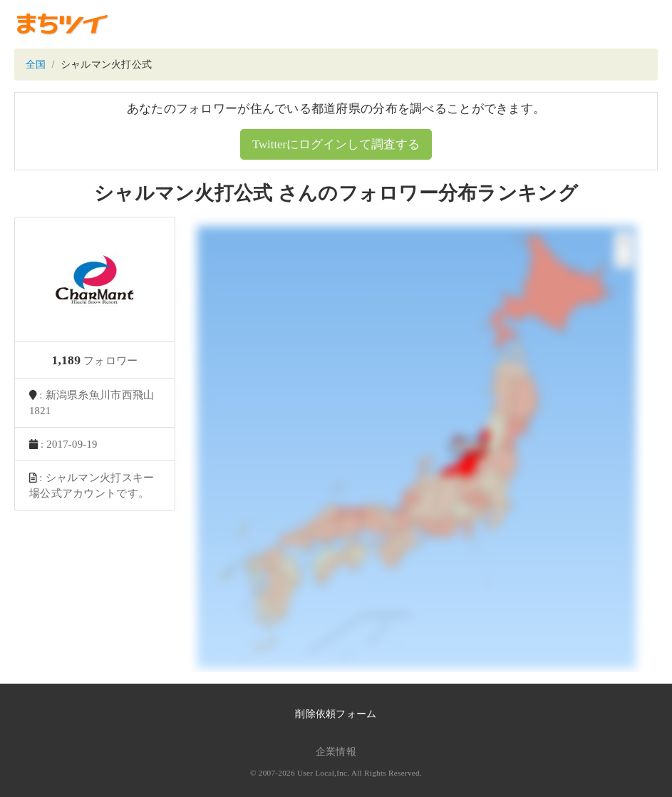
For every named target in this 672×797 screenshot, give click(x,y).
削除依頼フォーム (336, 714)
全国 (36, 65)
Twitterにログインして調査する (336, 144)
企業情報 (336, 752)
